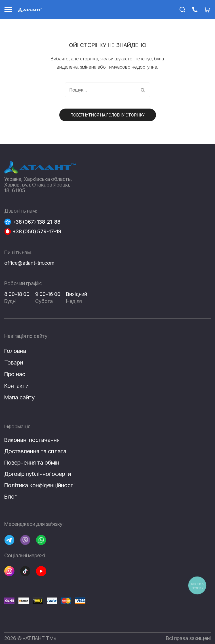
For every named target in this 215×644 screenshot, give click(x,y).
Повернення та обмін (32, 463)
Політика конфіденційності (39, 485)
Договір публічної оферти (38, 474)
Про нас (15, 374)
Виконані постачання (32, 440)
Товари (14, 363)
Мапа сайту (19, 397)
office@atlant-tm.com (29, 263)
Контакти (16, 386)
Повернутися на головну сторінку (108, 115)
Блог (10, 497)
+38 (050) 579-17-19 (37, 232)
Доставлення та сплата (35, 451)
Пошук (143, 90)
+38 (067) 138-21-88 (36, 222)
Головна (15, 351)
